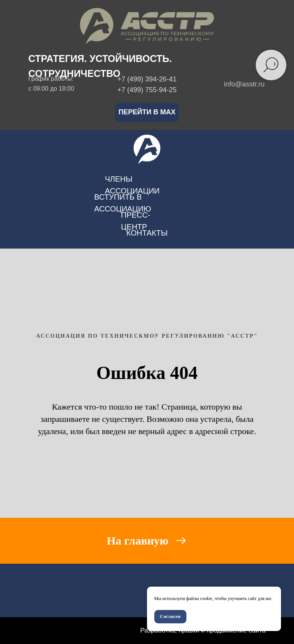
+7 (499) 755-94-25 (147, 90)
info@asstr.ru (244, 84)
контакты (147, 233)
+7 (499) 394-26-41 (147, 79)
